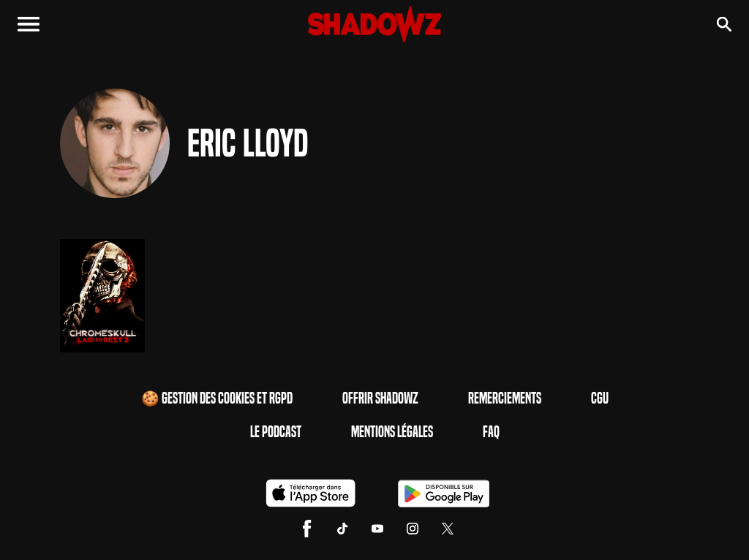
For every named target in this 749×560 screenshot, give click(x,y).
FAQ (491, 432)
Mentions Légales (392, 432)
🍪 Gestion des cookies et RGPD (217, 398)
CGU (600, 398)
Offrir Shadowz (380, 398)
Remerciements (505, 398)
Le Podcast (276, 432)
